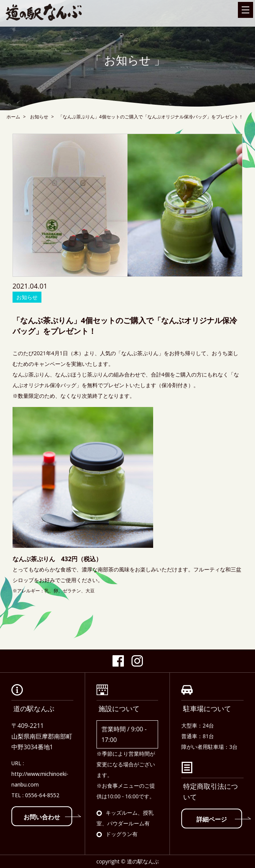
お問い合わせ (48, 817)
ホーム (13, 117)
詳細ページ (219, 819)
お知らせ (39, 117)
